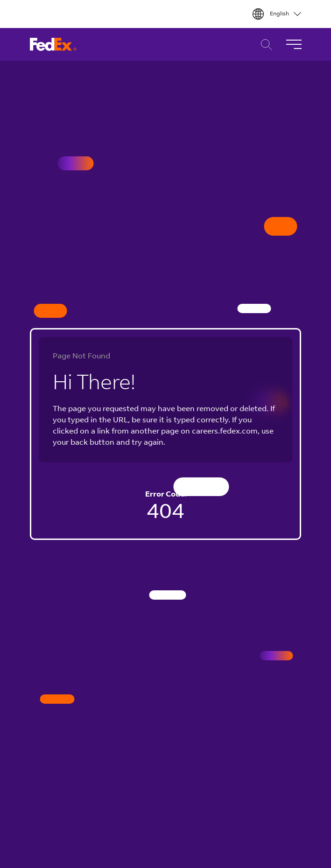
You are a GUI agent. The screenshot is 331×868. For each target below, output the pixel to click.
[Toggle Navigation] (294, 44)
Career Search (264, 45)
